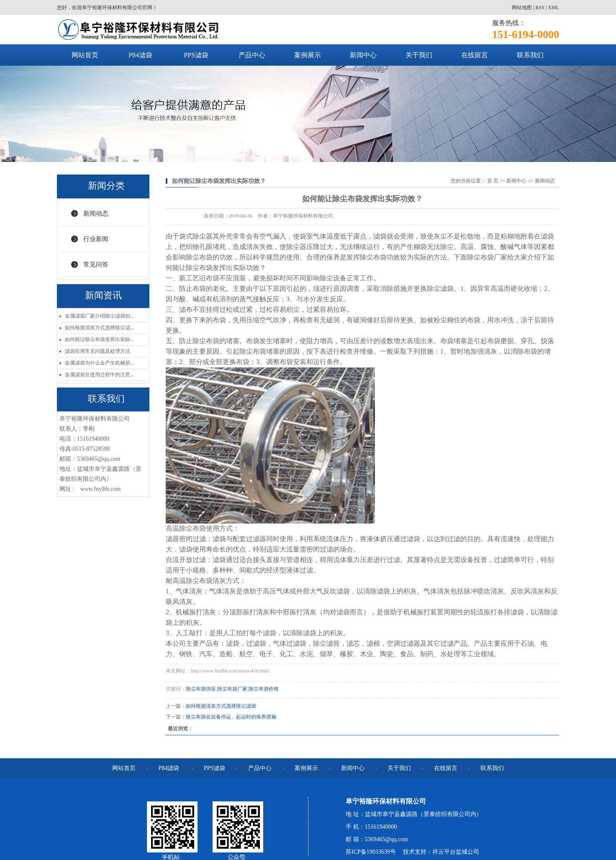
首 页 (493, 181)
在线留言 (475, 55)
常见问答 (96, 264)
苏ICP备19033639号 (371, 852)
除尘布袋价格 (264, 689)
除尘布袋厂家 (232, 689)
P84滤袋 (140, 55)
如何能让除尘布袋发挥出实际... (99, 339)
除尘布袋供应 (201, 689)
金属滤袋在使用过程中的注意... (99, 375)
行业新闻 (96, 239)
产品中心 (252, 55)
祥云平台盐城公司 (456, 852)
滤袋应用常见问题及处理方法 (98, 351)
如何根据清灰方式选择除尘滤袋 (221, 706)
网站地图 (522, 8)
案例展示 (308, 55)
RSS (540, 8)
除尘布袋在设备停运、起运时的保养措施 (231, 717)
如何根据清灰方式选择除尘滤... (99, 328)
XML (553, 8)
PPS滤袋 (196, 55)
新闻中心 (363, 55)
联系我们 (530, 55)
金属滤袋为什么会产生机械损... (99, 363)
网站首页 (85, 55)
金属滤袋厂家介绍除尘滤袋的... (99, 316)
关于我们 (419, 55)
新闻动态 (96, 213)
